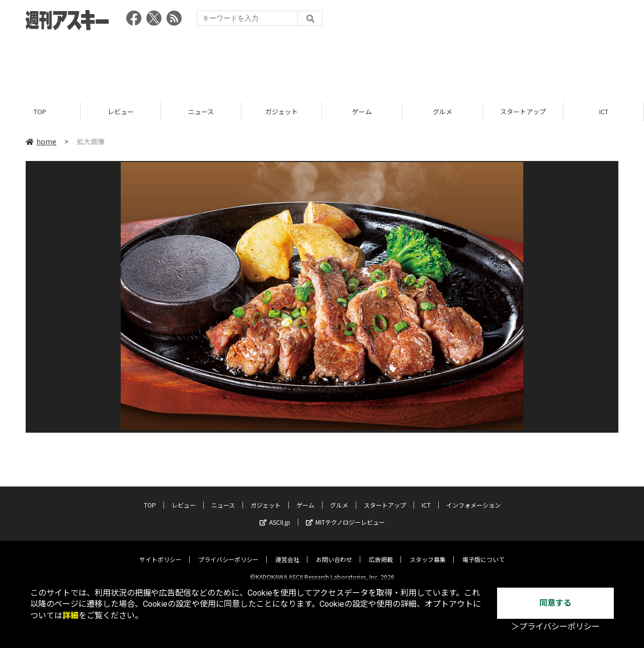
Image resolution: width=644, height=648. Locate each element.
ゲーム (362, 112)
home (41, 142)
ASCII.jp (275, 514)
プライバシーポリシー (228, 551)
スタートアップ (523, 112)
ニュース (201, 112)
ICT (604, 112)
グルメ (442, 112)
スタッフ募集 (428, 551)
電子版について (484, 551)
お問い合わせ (334, 551)
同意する (555, 603)
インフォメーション (473, 497)
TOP (40, 112)
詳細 (70, 616)
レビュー (121, 112)
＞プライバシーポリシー (555, 627)
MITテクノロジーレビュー (345, 514)
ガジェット (281, 112)
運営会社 (287, 551)
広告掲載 (381, 551)
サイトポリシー (160, 551)
